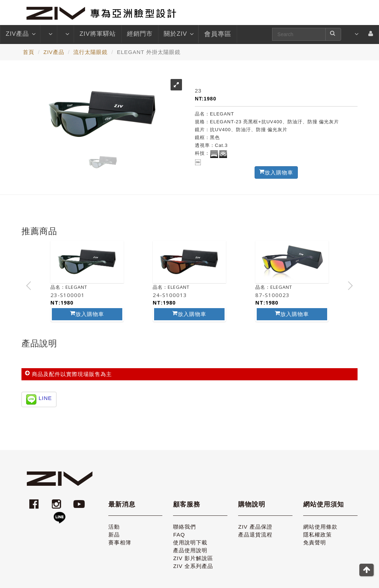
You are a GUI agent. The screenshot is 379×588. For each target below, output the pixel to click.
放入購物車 (87, 314)
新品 (114, 535)
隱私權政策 (318, 535)
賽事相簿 (120, 542)
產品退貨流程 (255, 535)
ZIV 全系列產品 (193, 566)
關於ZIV (178, 34)
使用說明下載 (190, 542)
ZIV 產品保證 (255, 527)
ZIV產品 (20, 34)
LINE (45, 398)
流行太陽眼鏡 (90, 52)
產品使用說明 (190, 550)
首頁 (29, 52)
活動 (114, 527)
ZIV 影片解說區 (193, 558)
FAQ (179, 535)
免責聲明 (315, 542)
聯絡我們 (184, 527)
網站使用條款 (320, 527)
